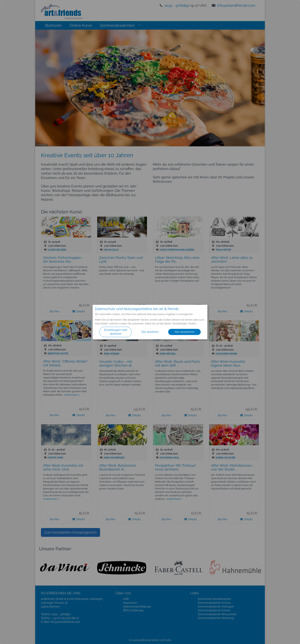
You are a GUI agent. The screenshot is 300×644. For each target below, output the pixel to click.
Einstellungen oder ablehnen (116, 332)
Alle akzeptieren (185, 332)
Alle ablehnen (150, 332)
